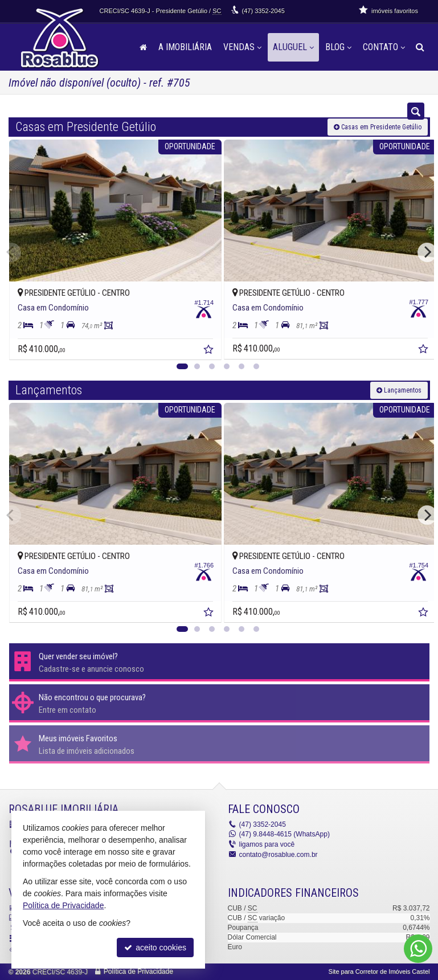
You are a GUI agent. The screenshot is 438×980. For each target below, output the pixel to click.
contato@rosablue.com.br (279, 854)
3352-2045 (263, 11)
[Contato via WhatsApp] (418, 949)
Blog (338, 47)
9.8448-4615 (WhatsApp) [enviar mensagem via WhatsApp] (285, 834)
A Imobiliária (185, 47)
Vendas (242, 47)
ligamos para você (267, 844)
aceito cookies (155, 948)
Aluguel (293, 47)
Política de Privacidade (138, 971)
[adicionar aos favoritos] (203, 346)
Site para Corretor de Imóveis (379, 971)
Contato (384, 47)
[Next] (427, 252)
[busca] (420, 47)
